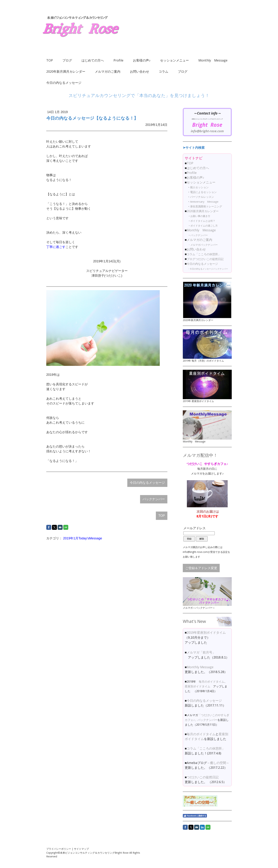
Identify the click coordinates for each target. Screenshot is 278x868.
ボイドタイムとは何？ (203, 221)
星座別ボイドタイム (198, 686)
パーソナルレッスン (202, 197)
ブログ (67, 60)
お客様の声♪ (142, 60)
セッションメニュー (174, 60)
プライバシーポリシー (59, 849)
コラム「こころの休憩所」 (204, 254)
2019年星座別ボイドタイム (206, 633)
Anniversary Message (204, 202)
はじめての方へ (93, 60)
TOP (50, 60)
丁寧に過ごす (56, 247)
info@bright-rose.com (207, 131)
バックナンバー (154, 499)
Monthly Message (213, 60)
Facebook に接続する (195, 816)
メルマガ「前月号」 (201, 652)
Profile (118, 60)
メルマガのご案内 (108, 71)
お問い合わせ (140, 71)
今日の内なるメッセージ (64, 83)
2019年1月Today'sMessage (83, 538)
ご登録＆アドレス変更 (201, 568)
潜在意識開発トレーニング (206, 206)
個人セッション (199, 187)
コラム (163, 71)
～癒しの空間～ (218, 763)
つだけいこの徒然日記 (203, 777)
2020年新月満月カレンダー (66, 71)
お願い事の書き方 (200, 216)
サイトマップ (81, 849)
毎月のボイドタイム (212, 682)
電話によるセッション (203, 192)
